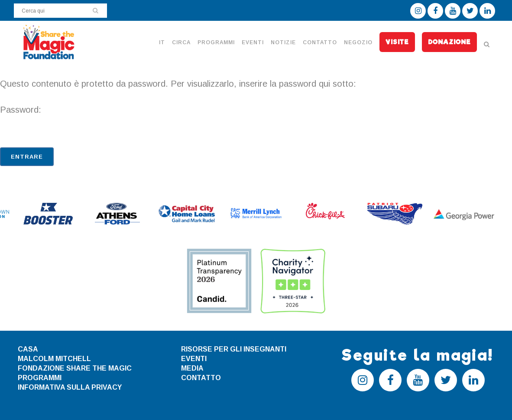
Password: (256, 122)
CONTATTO (201, 378)
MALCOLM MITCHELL (54, 359)
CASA (28, 349)
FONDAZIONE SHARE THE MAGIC (75, 368)
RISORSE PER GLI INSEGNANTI (234, 349)
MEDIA (192, 368)
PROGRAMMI (40, 378)
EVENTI (194, 359)
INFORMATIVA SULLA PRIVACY (70, 387)
